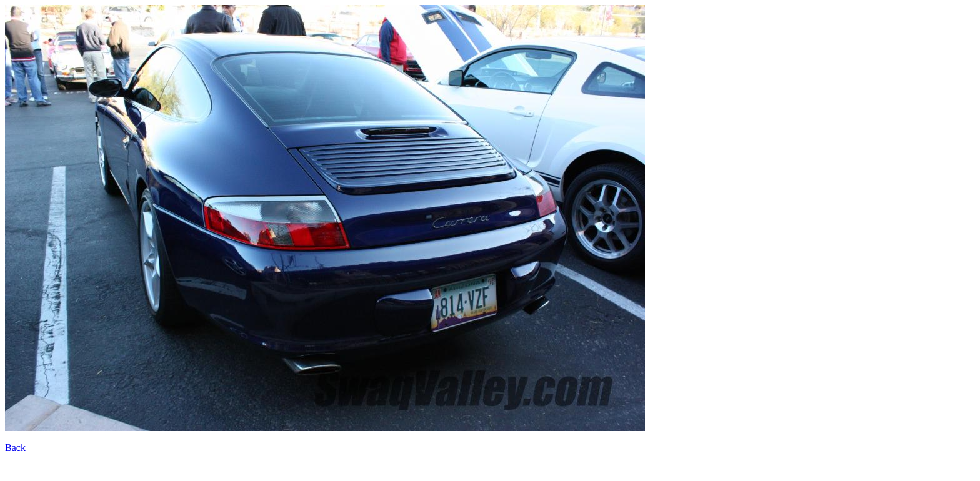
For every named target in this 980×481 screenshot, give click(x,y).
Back (15, 448)
